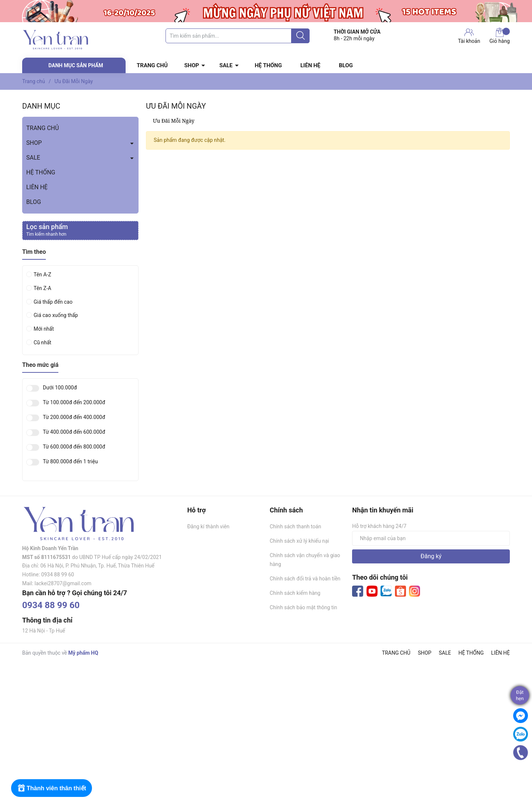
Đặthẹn (520, 695)
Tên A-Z (42, 275)
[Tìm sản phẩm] (238, 36)
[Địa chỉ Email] (431, 538)
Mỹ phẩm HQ (83, 653)
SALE (226, 65)
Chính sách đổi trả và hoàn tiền (305, 579)
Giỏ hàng (500, 36)
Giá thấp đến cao (53, 302)
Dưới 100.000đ (60, 388)
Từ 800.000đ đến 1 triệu (70, 462)
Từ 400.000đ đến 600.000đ (74, 432)
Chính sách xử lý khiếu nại (299, 541)
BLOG (346, 65)
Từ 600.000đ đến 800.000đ (74, 447)
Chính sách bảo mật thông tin (303, 607)
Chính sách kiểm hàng (295, 593)
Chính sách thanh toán (295, 526)
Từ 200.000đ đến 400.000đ (74, 417)
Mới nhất (44, 329)
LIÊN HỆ (310, 65)
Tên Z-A (42, 288)
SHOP (192, 65)
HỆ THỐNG (268, 65)
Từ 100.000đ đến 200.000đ (74, 403)
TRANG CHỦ (152, 65)
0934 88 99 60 (51, 605)
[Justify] (301, 36)
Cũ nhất (42, 342)
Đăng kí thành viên (208, 526)
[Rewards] (52, 788)
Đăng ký (431, 556)
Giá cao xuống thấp (56, 315)
